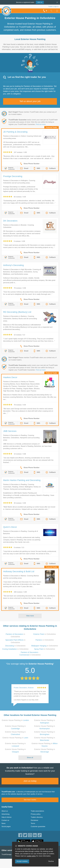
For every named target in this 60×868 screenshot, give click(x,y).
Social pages (6, 826)
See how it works (30, 800)
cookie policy (31, 856)
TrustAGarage (6, 854)
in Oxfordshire (45, 634)
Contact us (5, 820)
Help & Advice (6, 817)
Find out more (41, 124)
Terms (33, 823)
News (4, 823)
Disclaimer (34, 820)
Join (40, 2)
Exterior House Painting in (15, 720)
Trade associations (37, 811)
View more (30, 616)
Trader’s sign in (53, 6)
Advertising (5, 814)
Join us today (30, 781)
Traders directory (37, 817)
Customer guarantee (38, 826)
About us (5, 811)
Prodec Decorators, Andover (24, 688)
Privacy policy (36, 814)
